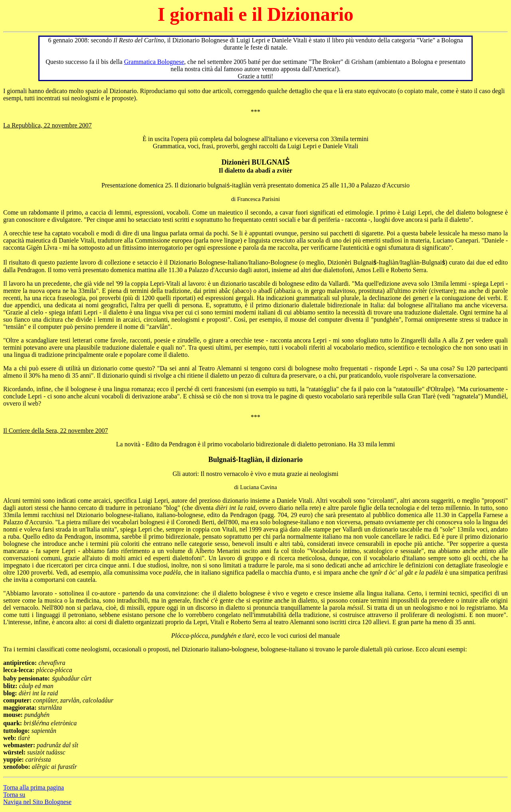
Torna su (14, 795)
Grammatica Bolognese (154, 62)
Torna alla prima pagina (34, 787)
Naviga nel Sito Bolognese (37, 802)
